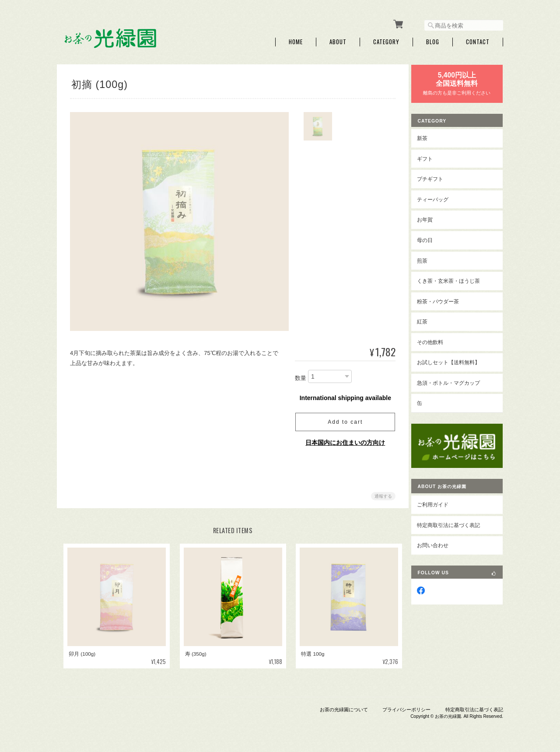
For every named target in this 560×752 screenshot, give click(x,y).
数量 (299, 377)
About (338, 40)
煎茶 (429, 258)
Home (296, 40)
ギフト (431, 156)
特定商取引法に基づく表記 (455, 520)
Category (386, 40)
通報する (381, 494)
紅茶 (429, 320)
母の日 (431, 238)
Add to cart (343, 420)
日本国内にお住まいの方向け (343, 441)
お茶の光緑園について (344, 707)
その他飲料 (437, 340)
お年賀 (431, 218)
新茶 (429, 136)
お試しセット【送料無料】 (455, 360)
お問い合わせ (439, 540)
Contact (478, 40)
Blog (433, 40)
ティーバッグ (439, 198)
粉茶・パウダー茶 (444, 299)
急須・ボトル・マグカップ (455, 381)
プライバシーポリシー (406, 707)
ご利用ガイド (439, 500)
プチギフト (437, 177)
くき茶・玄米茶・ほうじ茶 (455, 279)
